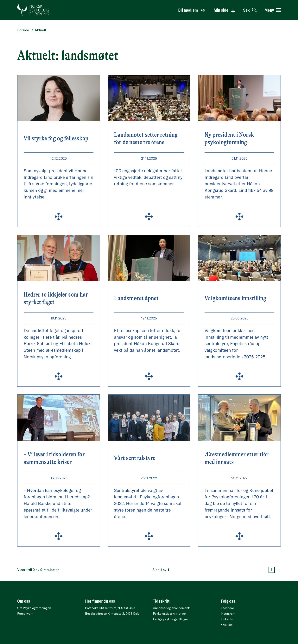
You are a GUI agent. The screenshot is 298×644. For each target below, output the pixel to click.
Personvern (25, 614)
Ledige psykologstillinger (171, 619)
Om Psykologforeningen (34, 608)
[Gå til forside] (33, 10)
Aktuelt (40, 30)
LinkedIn (227, 619)
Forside (23, 30)
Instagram (228, 614)
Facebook (228, 608)
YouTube (227, 625)
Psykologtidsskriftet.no (169, 614)
